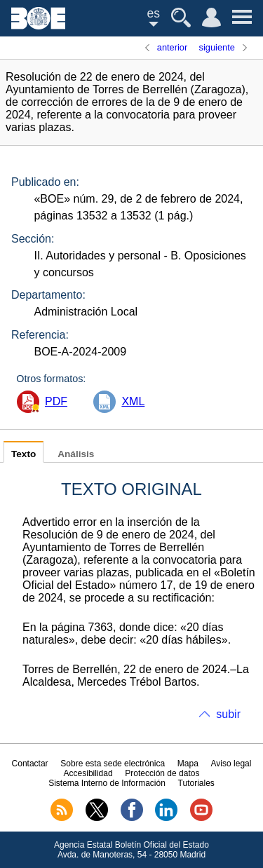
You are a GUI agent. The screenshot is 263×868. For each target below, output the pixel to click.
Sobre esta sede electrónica (113, 764)
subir (228, 714)
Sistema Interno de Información (107, 783)
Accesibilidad (88, 773)
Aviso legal (231, 764)
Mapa (188, 764)
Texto (23, 454)
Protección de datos (162, 773)
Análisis (76, 454)
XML (133, 401)
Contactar (30, 764)
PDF (56, 401)
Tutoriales (196, 783)
